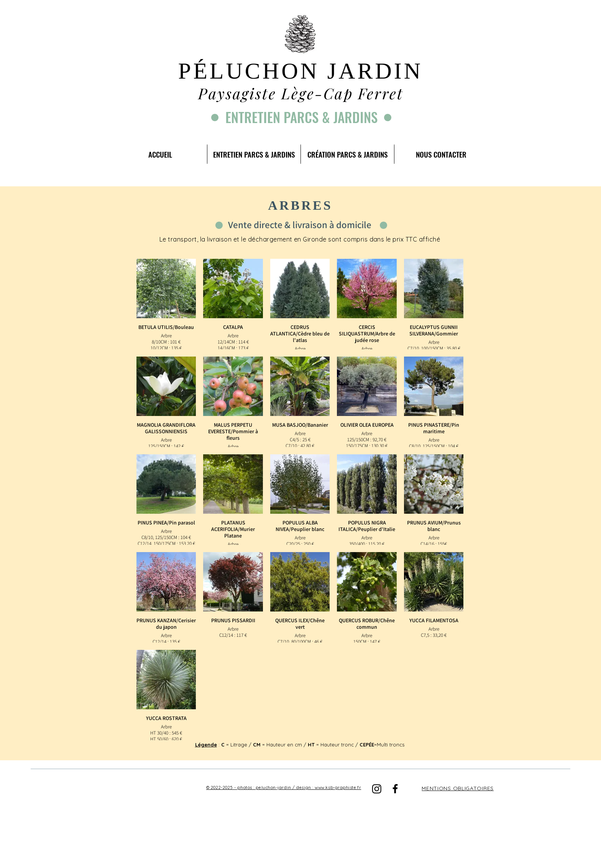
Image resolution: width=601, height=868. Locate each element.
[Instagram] (377, 789)
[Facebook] (395, 789)
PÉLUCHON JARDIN (300, 71)
